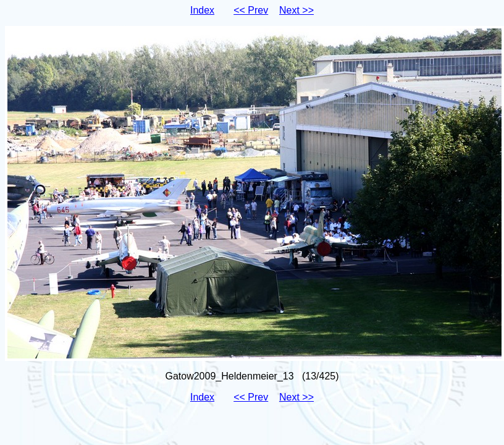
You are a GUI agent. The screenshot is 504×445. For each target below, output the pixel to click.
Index (202, 10)
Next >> (296, 10)
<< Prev (251, 10)
